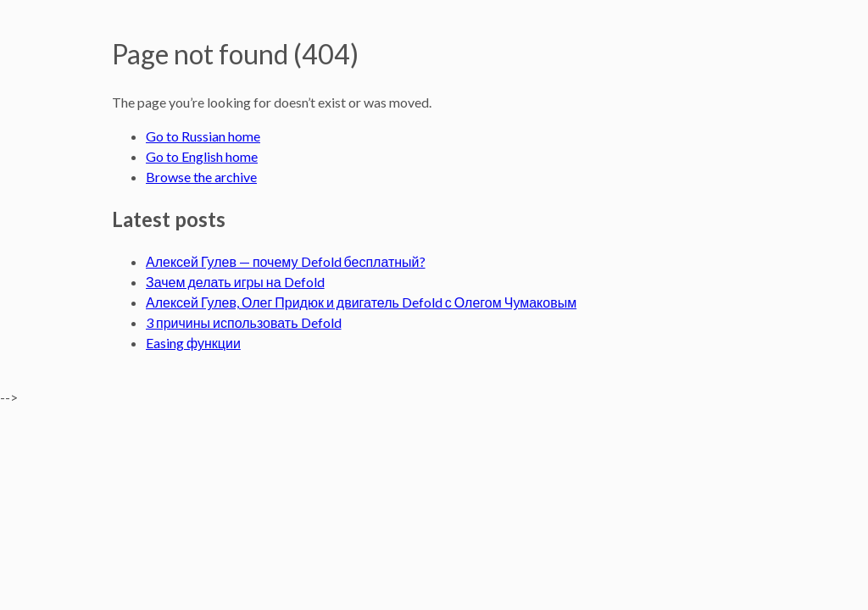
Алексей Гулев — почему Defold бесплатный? (286, 261)
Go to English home (202, 156)
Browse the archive (201, 177)
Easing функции (193, 343)
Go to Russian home (203, 136)
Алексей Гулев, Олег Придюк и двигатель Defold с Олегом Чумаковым (361, 302)
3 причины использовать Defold (244, 322)
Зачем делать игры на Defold (235, 282)
